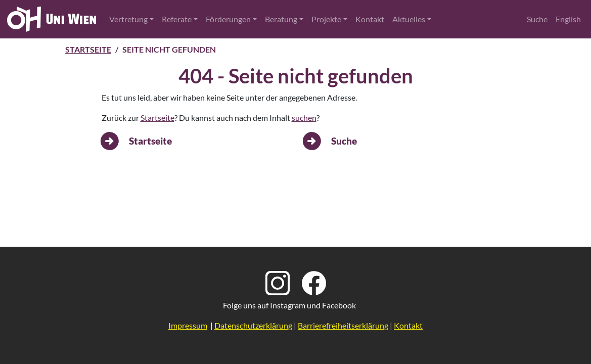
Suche (537, 19)
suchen (304, 118)
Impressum (188, 325)
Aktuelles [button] (409, 19)
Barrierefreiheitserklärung (343, 325)
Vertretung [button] (128, 19)
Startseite (88, 49)
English (568, 19)
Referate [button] (177, 19)
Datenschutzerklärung (253, 325)
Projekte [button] (326, 19)
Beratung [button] (281, 19)
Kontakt (370, 19)
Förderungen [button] (228, 19)
